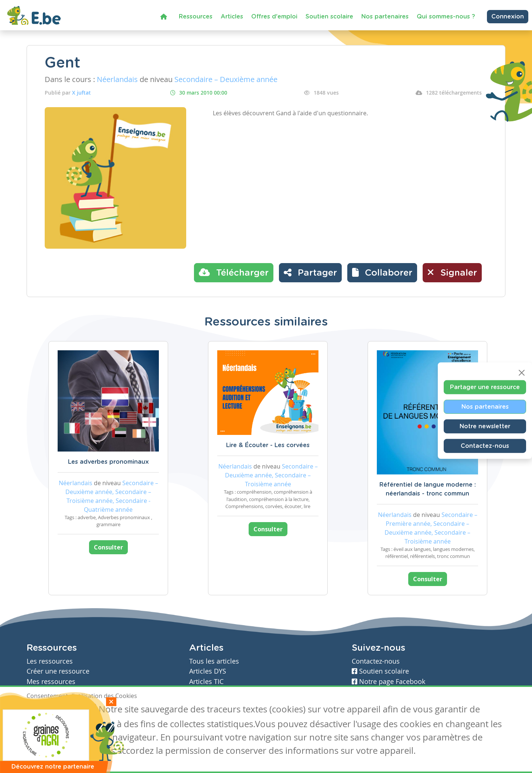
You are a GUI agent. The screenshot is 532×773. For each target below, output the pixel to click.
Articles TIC (206, 682)
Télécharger (234, 272)
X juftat (81, 93)
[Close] (522, 373)
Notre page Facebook (388, 682)
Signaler (452, 272)
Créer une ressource (58, 671)
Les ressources (50, 661)
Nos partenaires (385, 17)
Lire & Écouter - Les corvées (268, 445)
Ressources (196, 17)
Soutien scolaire (329, 17)
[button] (382, 273)
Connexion (508, 17)
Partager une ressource (485, 387)
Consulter (108, 547)
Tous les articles (214, 661)
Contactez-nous (485, 446)
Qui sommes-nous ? (446, 17)
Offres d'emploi (274, 17)
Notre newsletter (485, 426)
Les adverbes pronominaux (108, 462)
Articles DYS (208, 671)
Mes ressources (51, 682)
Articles (232, 17)
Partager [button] (310, 272)
